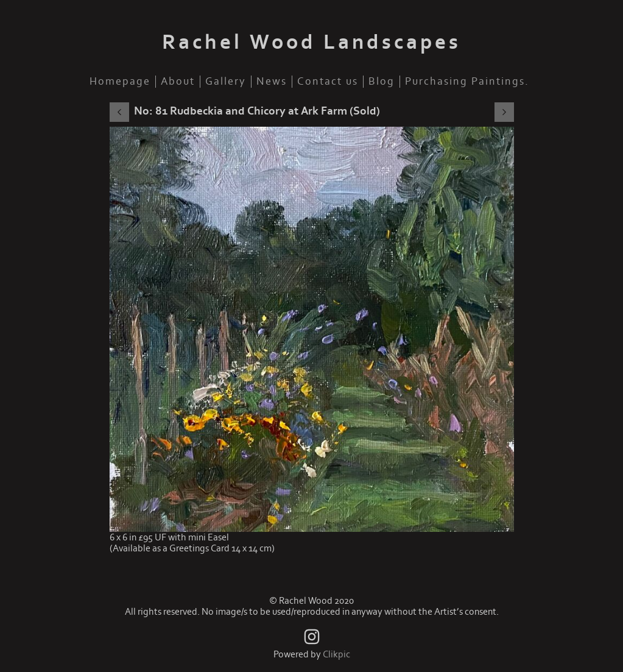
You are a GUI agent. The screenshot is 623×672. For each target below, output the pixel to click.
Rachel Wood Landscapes (311, 42)
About (178, 82)
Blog (382, 82)
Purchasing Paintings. (467, 82)
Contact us (328, 82)
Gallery (226, 82)
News (272, 82)
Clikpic (336, 654)
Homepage (120, 82)
